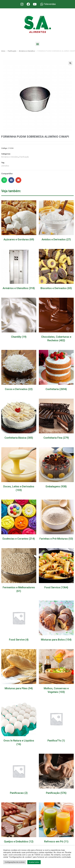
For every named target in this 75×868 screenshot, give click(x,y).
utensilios (5, 166)
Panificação (12, 51)
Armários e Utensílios (27, 51)
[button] (37, 44)
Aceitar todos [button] (34, 862)
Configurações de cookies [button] (15, 862)
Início (3, 51)
